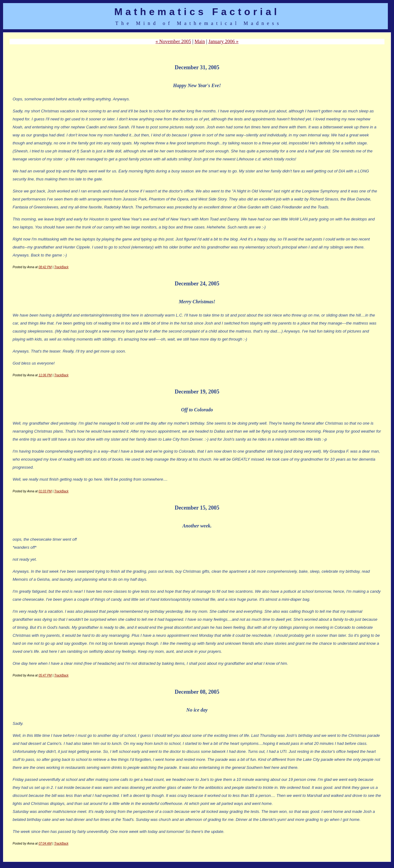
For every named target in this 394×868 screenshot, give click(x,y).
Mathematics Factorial (197, 12)
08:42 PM (45, 267)
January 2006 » (223, 41)
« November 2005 (173, 41)
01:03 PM (45, 491)
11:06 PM (45, 375)
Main (200, 41)
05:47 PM (45, 675)
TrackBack (61, 267)
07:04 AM (45, 844)
